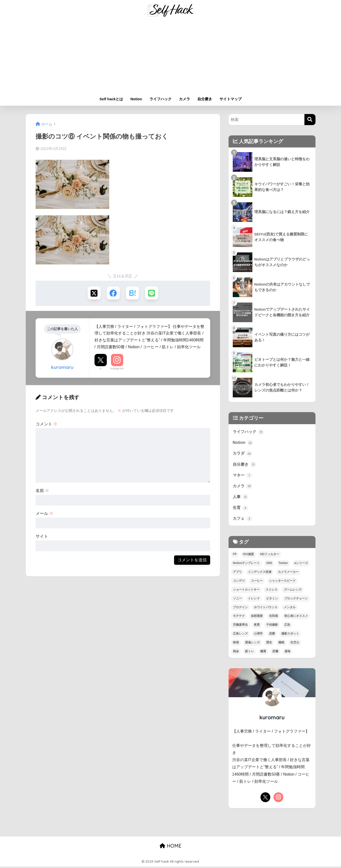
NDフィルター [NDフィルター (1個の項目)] (270, 555)
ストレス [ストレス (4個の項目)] (272, 591)
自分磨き (205, 99)
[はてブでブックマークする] (133, 293)
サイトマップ (231, 99)
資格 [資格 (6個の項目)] (287, 653)
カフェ (243, 520)
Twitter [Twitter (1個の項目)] (283, 564)
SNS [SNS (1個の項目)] (269, 564)
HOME (170, 847)
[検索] (310, 120)
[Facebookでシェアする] (113, 293)
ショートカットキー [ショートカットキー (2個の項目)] (246, 591)
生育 (241, 509)
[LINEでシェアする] (152, 293)
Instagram (117, 369)
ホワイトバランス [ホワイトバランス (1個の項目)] (266, 608)
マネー (243, 476)
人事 (241, 498)
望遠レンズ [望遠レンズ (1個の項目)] (252, 644)
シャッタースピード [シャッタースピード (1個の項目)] (282, 582)
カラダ (243, 454)
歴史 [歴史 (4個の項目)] (269, 644)
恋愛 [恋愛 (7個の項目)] (272, 635)
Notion (136, 99)
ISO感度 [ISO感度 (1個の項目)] (249, 555)
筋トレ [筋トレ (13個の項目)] (249, 653)
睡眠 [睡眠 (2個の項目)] (281, 644)
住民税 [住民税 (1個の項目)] (273, 617)
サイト (42, 537)
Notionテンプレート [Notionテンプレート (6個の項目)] (246, 564)
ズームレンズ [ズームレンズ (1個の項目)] (293, 591)
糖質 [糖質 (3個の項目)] (263, 653)
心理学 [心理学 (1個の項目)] (258, 635)
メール (45, 514)
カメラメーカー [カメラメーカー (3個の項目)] (288, 573)
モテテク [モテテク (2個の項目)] (239, 617)
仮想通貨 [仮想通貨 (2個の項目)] (257, 617)
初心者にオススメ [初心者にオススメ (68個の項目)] (296, 617)
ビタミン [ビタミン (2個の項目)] (272, 600)
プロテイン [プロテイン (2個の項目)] (240, 608)
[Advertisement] (171, 57)
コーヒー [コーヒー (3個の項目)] (257, 582)
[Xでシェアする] (93, 293)
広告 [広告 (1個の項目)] (287, 626)
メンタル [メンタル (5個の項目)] (290, 608)
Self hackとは (111, 99)
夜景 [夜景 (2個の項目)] (257, 626)
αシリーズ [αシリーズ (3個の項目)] (301, 564)
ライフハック (161, 99)
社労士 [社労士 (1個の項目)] (295, 644)
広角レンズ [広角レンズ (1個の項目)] (240, 635)
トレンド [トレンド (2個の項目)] (254, 600)
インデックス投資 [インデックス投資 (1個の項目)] (260, 573)
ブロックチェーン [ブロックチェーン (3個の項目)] (296, 600)
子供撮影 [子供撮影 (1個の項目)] (272, 626)
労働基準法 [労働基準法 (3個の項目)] (240, 626)
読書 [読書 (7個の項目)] (275, 653)
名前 (42, 491)
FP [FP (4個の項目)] (235, 555)
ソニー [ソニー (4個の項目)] (237, 600)
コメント (47, 425)
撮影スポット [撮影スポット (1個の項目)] (290, 635)
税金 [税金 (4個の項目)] (236, 653)
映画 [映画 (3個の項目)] (236, 644)
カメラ (184, 99)
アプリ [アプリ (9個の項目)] (237, 573)
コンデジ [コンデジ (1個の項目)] (239, 582)
